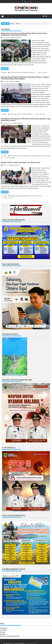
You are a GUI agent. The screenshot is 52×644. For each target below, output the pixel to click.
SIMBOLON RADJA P (17, 38)
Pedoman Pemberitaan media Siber (10, 636)
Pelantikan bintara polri (36, 156)
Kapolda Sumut (17, 114)
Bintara (11, 72)
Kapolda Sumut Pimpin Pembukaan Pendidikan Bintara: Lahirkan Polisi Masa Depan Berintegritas (25, 78)
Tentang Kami (4, 628)
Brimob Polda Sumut (18, 72)
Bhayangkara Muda (14, 196)
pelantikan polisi (27, 196)
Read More (5, 69)
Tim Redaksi (3, 630)
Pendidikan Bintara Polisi (27, 114)
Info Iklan (3, 632)
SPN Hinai (40, 196)
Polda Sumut (32, 72)
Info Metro (5, 72)
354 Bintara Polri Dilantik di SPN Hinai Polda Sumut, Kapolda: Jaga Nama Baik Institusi (26, 120)
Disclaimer (3, 634)
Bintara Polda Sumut (18, 156)
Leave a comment (43, 72)
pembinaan (26, 72)
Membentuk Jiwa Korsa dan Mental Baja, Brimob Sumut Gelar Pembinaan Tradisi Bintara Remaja (24, 34)
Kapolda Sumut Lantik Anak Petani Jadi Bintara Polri (21, 162)
